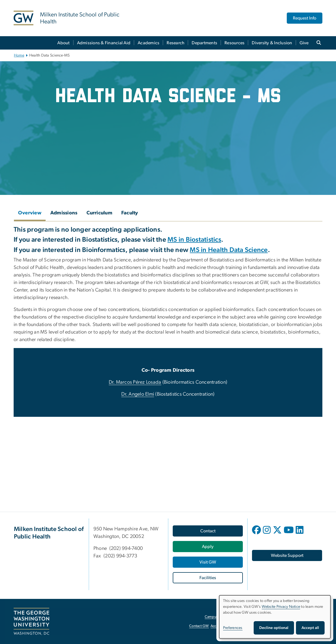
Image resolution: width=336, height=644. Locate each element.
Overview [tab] (30, 213)
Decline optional (274, 628)
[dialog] (275, 617)
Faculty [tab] (130, 213)
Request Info (305, 18)
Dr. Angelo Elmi (138, 394)
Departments (204, 43)
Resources (234, 43)
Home (19, 55)
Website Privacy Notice (281, 607)
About (63, 43)
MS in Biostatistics (194, 240)
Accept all (310, 628)
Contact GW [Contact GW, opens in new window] (199, 626)
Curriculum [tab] (100, 213)
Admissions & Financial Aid (104, 43)
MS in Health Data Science (229, 250)
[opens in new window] (257, 534)
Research (176, 43)
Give (304, 43)
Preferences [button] (233, 628)
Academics (149, 43)
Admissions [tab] (64, 213)
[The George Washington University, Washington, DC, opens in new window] (31, 621)
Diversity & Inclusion (272, 43)
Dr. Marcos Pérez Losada (135, 382)
